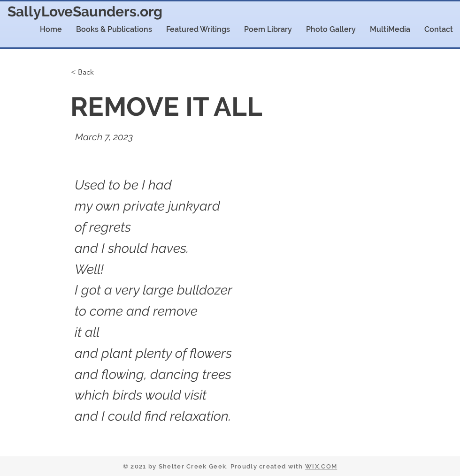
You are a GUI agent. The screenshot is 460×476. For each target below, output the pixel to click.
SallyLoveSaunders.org (85, 11)
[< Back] (100, 72)
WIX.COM (321, 466)
